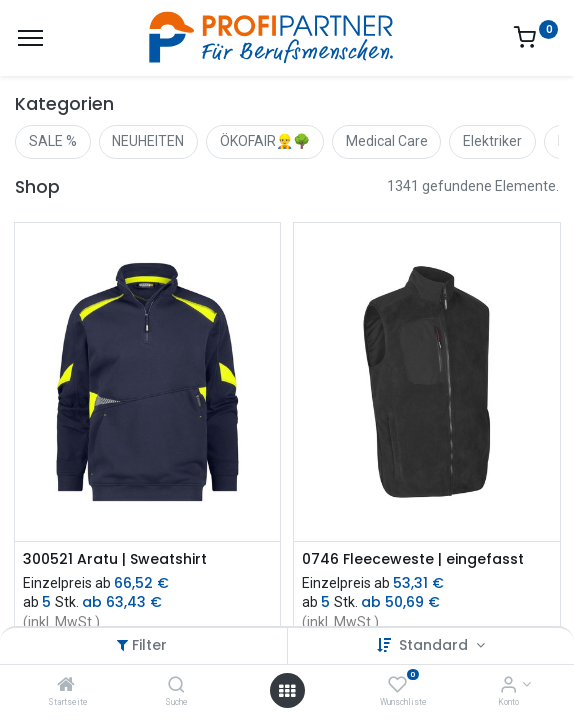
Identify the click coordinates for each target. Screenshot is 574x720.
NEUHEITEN (148, 141)
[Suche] (176, 686)
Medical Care (387, 141)
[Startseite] (66, 686)
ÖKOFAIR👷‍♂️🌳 (265, 141)
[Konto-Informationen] (508, 686)
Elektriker (492, 141)
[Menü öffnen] (287, 691)
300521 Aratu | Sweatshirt (115, 559)
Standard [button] (435, 645)
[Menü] (30, 38)
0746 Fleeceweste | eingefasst (413, 559)
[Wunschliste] (397, 686)
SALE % (53, 141)
